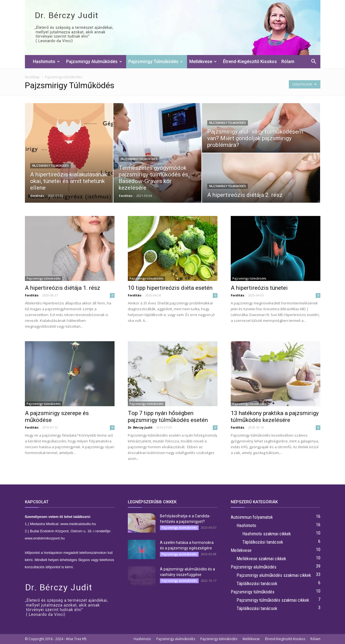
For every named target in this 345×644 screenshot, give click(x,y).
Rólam (288, 62)
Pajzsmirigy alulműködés (94, 62)
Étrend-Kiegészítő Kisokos (250, 62)
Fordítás (37, 196)
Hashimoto (46, 62)
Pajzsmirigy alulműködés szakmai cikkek (274, 575)
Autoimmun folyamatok (252, 517)
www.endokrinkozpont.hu (45, 538)
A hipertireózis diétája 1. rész (63, 288)
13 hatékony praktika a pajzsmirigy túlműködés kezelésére (275, 417)
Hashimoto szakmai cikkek (267, 534)
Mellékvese (203, 62)
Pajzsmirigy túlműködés (156, 62)
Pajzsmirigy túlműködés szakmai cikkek (273, 600)
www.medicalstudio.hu (78, 524)
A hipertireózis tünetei (259, 288)
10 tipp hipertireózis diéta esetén (170, 288)
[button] (314, 62)
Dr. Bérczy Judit (140, 427)
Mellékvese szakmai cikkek (261, 559)
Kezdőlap (32, 77)
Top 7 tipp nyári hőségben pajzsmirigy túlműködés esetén (168, 417)
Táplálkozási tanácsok (263, 542)
